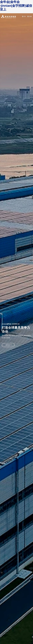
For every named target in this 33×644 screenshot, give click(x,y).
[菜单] (30, 16)
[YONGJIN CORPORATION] (8, 16)
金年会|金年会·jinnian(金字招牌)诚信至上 (16, 6)
